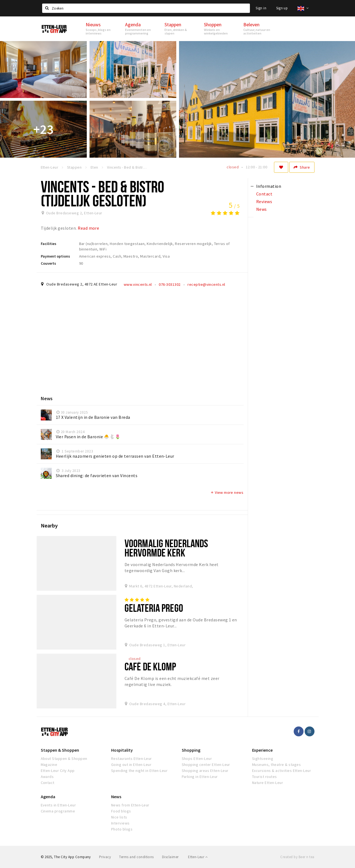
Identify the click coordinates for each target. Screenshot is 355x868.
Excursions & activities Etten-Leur (282, 771)
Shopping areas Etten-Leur (205, 771)
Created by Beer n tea (297, 857)
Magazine (49, 765)
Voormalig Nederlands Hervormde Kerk (166, 548)
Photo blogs (122, 829)
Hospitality (122, 750)
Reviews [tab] (264, 201)
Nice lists (119, 817)
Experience (262, 750)
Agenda (48, 797)
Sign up (282, 8)
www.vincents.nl (138, 284)
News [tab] (262, 209)
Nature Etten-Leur (268, 783)
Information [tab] (269, 186)
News (116, 797)
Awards (47, 777)
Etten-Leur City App (58, 771)
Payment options (55, 256)
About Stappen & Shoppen (64, 759)
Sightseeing (263, 759)
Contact (48, 783)
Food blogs (121, 811)
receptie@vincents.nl (206, 284)
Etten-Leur (198, 857)
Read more (88, 228)
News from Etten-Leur (130, 805)
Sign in (261, 8)
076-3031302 (170, 284)
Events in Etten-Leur (58, 805)
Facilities (49, 244)
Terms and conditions (136, 857)
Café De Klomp (150, 666)
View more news (227, 492)
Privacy (105, 857)
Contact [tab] (264, 194)
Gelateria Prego (154, 608)
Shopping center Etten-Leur (206, 765)
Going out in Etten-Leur (131, 765)
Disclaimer (170, 857)
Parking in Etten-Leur (200, 777)
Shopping (191, 750)
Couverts (48, 263)
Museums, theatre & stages (276, 765)
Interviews (120, 823)
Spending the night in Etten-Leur (139, 771)
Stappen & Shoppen (60, 750)
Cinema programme (58, 811)
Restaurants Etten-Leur (132, 759)
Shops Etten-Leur (197, 759)
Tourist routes (265, 777)
